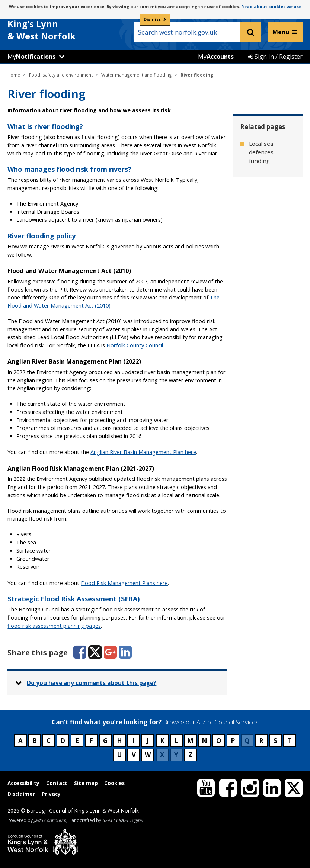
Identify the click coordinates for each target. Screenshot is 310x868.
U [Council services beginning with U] (119, 755)
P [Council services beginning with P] (233, 741)
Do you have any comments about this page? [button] (92, 683)
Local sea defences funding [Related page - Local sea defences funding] (261, 152)
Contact (57, 783)
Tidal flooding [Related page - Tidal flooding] (267, 207)
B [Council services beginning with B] (35, 741)
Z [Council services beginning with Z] (190, 755)
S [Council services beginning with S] (275, 741)
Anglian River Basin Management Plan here (143, 452)
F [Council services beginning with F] (91, 741)
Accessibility (23, 783)
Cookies (114, 783)
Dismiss (152, 19)
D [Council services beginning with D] (63, 741)
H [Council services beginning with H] (119, 741)
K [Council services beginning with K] (162, 741)
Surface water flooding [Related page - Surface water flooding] (268, 184)
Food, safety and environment (61, 75)
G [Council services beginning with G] (105, 741)
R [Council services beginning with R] (261, 741)
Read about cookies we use (271, 7)
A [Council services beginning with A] (20, 741)
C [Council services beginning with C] (49, 741)
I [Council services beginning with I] (134, 741)
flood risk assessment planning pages (54, 626)
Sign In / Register (275, 57)
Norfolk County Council (135, 345)
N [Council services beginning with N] (204, 741)
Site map (86, 783)
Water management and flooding (137, 75)
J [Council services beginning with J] (148, 741)
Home (14, 75)
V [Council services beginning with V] (134, 755)
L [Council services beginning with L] (176, 741)
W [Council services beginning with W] (148, 755)
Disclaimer (21, 794)
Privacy (51, 794)
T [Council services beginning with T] (290, 741)
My (31, 57)
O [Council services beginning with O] (219, 741)
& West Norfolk (63, 25)
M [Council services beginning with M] (190, 741)
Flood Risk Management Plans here (124, 583)
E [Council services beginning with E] (77, 741)
